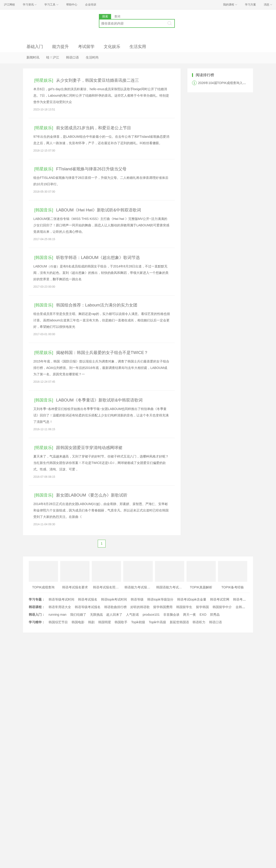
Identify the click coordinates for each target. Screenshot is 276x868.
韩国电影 (78, 622)
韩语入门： (37, 615)
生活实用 (138, 47)
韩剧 (91, 622)
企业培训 (91, 5)
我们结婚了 (78, 615)
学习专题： (37, 599)
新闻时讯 (33, 57)
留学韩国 (202, 607)
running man (57, 615)
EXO (203, 615)
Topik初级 (138, 622)
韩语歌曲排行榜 (115, 607)
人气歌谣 (132, 615)
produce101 (151, 615)
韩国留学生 (184, 607)
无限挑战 (96, 615)
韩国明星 (105, 622)
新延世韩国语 (179, 622)
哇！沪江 (53, 57)
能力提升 (60, 47)
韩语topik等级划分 (160, 599)
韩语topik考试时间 (114, 599)
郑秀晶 (215, 615)
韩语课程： (37, 607)
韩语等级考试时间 (61, 599)
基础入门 (35, 47)
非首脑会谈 (171, 615)
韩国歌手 (121, 622)
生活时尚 (92, 57)
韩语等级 (137, 599)
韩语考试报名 (88, 599)
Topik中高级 (157, 622)
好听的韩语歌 (140, 607)
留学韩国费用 (163, 607)
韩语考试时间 (243, 599)
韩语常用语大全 (60, 607)
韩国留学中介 (222, 607)
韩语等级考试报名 (88, 607)
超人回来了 (114, 615)
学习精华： (37, 622)
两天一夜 (190, 615)
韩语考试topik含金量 (192, 599)
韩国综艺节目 (58, 622)
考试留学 (86, 47)
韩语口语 (72, 57)
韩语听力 (199, 622)
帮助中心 (72, 5)
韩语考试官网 (220, 599)
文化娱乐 (112, 47)
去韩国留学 (244, 607)
